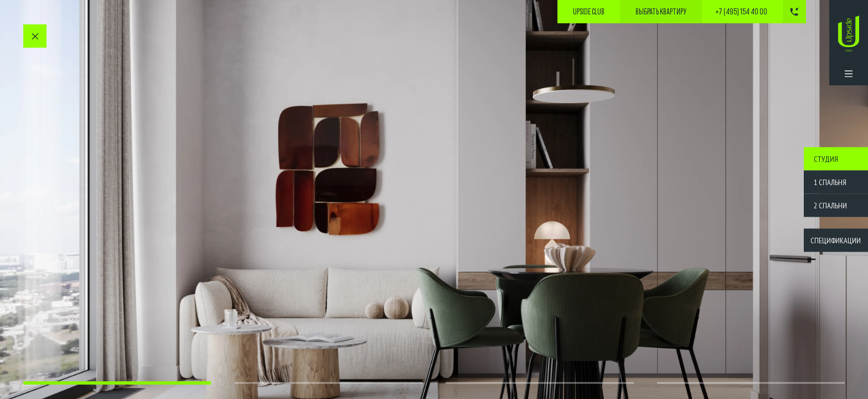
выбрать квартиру (661, 12)
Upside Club (589, 12)
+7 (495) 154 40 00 (741, 12)
